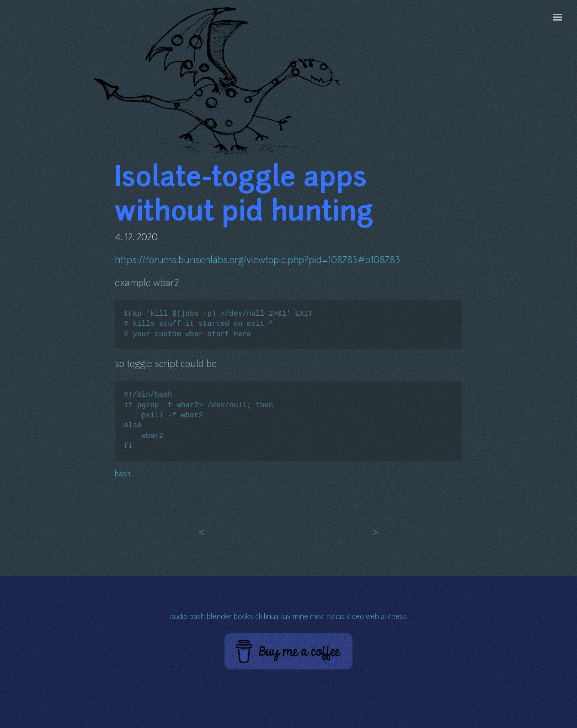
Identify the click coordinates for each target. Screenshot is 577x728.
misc (317, 617)
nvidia (336, 617)
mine (300, 617)
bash (123, 475)
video (355, 617)
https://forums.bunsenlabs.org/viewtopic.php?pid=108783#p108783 (257, 261)
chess (397, 617)
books (243, 617)
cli (259, 617)
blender (219, 617)
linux (272, 617)
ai (383, 617)
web (372, 617)
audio (179, 617)
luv (286, 617)
